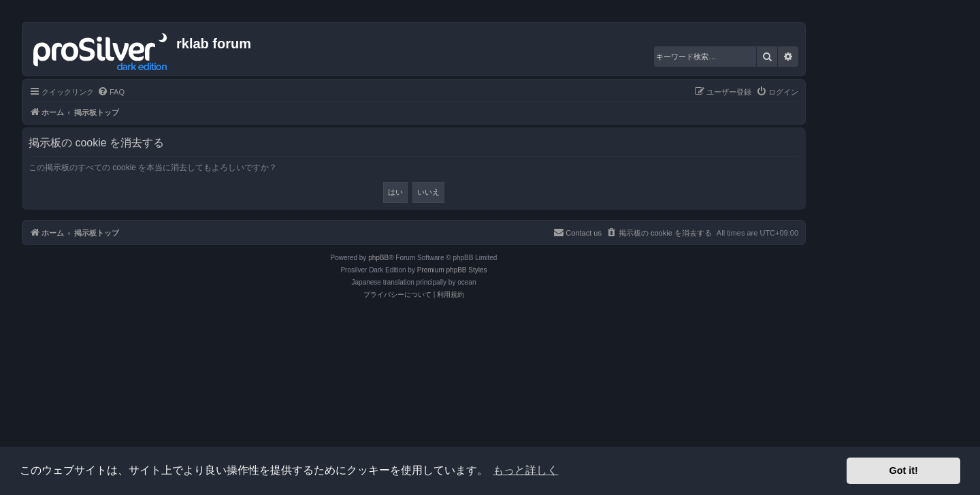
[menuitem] (111, 92)
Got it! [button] (904, 470)
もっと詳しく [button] (525, 470)
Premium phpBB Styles (452, 270)
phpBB (378, 258)
